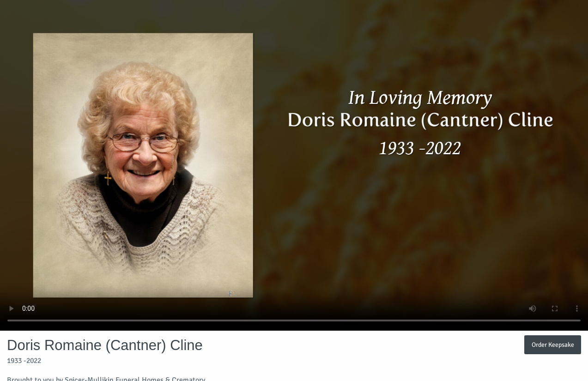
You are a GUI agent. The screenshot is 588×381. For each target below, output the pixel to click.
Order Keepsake (553, 345)
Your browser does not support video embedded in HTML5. (294, 165)
